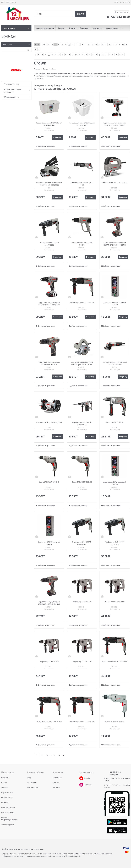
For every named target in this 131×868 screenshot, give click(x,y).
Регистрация (125, 2)
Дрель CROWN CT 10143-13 (49, 482)
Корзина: (122, 12)
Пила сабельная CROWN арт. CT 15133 (82, 184)
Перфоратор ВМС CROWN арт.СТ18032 (49, 244)
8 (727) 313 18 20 (112, 778)
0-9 (43, 44)
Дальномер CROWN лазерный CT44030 (115, 304)
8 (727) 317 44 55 (113, 785)
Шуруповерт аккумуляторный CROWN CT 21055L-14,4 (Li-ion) (49, 304)
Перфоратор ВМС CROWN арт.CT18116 (82, 423)
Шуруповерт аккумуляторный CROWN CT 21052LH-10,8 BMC (115, 244)
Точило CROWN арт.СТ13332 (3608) (49, 422)
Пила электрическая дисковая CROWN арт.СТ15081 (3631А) (82, 364)
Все (37, 44)
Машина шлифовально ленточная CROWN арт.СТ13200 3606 (49, 184)
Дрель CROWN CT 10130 (115, 422)
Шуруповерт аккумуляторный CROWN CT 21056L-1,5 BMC (115, 124)
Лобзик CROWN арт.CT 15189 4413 (115, 183)
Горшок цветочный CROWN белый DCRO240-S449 (82, 124)
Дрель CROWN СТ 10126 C (115, 721)
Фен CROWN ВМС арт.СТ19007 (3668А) (82, 244)
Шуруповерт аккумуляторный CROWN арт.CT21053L (49, 364)
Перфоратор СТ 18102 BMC (82, 602)
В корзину (57, 137)
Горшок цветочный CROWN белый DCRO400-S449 (49, 124)
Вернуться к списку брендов (48, 85)
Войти (116, 2)
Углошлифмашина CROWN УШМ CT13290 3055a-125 (115, 364)
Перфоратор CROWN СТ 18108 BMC (82, 303)
